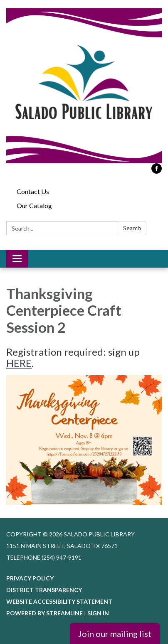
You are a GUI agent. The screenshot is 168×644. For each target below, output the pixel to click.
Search (132, 228)
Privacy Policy (30, 578)
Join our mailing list (115, 634)
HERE (19, 363)
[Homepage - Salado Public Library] (84, 86)
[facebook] (157, 171)
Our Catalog (34, 205)
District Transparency (44, 590)
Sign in (98, 613)
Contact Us (33, 191)
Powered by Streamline (44, 613)
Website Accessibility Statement (59, 601)
